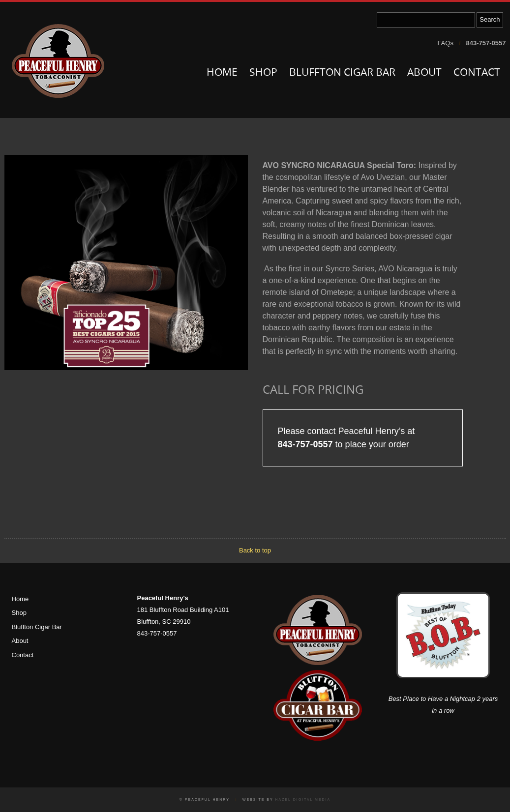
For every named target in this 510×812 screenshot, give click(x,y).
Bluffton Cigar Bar (342, 73)
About (424, 73)
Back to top (255, 550)
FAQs (445, 43)
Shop (263, 73)
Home (222, 73)
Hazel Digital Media (303, 799)
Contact (477, 73)
